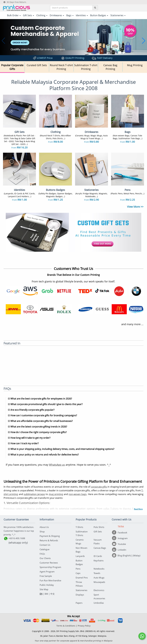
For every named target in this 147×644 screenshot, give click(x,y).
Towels (97, 573)
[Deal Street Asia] (88, 363)
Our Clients (45, 558)
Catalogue (45, 549)
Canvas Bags (100, 548)
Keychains (99, 560)
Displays (80, 595)
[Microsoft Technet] (16, 374)
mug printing (56, 494)
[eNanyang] (124, 352)
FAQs (42, 554)
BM (46, 594)
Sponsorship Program (50, 567)
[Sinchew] (88, 352)
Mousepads (99, 582)
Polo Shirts (99, 527)
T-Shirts (79, 527)
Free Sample (46, 576)
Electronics (99, 590)
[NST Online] (52, 352)
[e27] (52, 363)
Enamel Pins (82, 578)
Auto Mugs (99, 578)
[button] (3, 41)
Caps (78, 573)
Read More (138, 509)
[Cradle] (16, 352)
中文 (53, 594)
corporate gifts (99, 487)
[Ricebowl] (124, 374)
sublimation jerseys (34, 494)
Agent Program (47, 572)
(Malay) (137, 555)
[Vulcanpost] (16, 363)
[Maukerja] (88, 374)
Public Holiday (47, 585)
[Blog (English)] (122, 555)
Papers (79, 603)
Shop (42, 532)
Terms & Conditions (66, 626)
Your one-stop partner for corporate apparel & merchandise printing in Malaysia (73, 641)
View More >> (135, 207)
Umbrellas (99, 603)
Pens (78, 569)
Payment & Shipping (50, 536)
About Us (44, 527)
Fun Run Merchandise (50, 580)
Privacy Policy (84, 626)
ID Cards (98, 556)
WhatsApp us (57, 465)
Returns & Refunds (49, 540)
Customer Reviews (49, 563)
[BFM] (124, 363)
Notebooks (99, 569)
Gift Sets (98, 532)
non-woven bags (78, 494)
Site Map (44, 589)
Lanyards (80, 556)
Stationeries (81, 590)
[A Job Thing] (52, 374)
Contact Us (45, 545)
